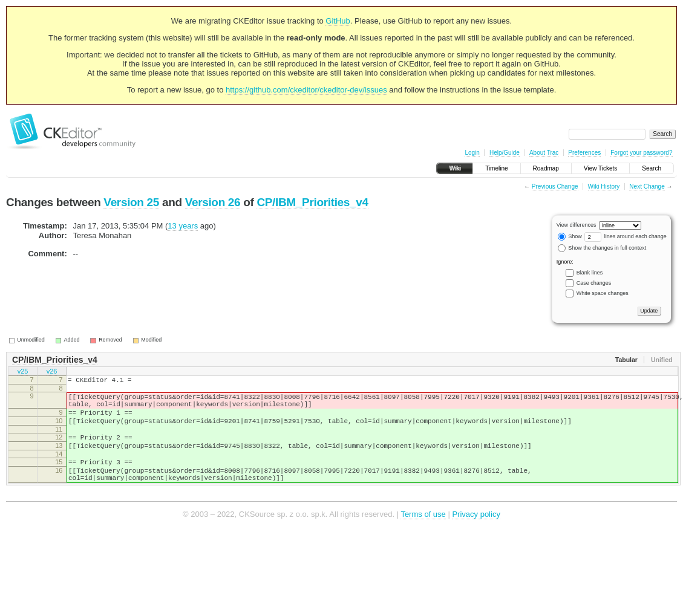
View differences (577, 225)
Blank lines (590, 273)
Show (570, 236)
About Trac (544, 153)
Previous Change (555, 186)
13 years (183, 226)
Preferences (584, 153)
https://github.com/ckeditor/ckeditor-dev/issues (306, 90)
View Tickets (600, 168)
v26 (52, 372)
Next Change (647, 186)
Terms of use (423, 534)
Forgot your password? (641, 153)
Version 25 (131, 202)
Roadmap (546, 168)
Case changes (594, 283)
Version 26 (213, 202)
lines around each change (626, 236)
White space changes (603, 293)
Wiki (455, 168)
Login (472, 153)
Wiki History (604, 186)
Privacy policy (476, 534)
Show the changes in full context (602, 248)
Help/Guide (505, 153)
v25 (23, 372)
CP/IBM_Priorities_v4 (312, 202)
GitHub (338, 21)
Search (652, 168)
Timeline (496, 168)
